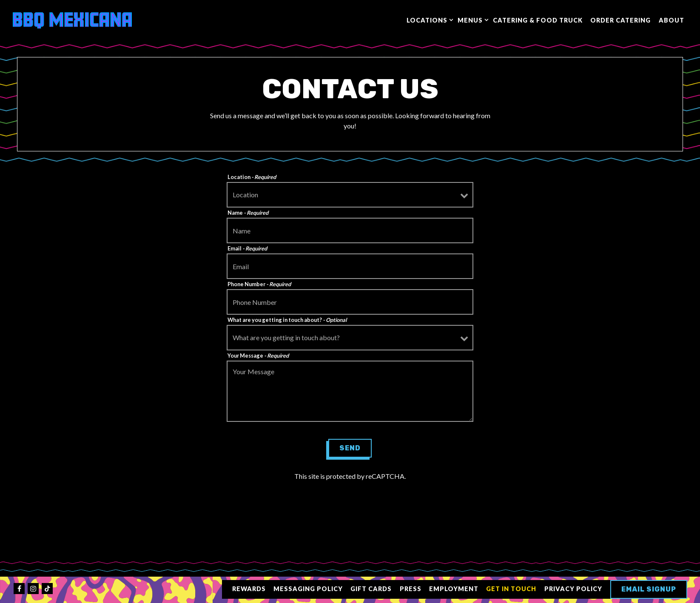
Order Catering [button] (620, 20)
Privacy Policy (573, 589)
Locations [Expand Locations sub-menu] (428, 20)
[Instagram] (33, 589)
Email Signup (649, 589)
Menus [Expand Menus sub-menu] (471, 20)
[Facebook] (19, 589)
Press (411, 589)
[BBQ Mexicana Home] (72, 20)
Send (350, 448)
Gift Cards (371, 589)
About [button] (672, 20)
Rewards (249, 589)
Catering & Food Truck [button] (538, 20)
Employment (454, 589)
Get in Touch (511, 589)
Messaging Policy (308, 589)
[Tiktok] (47, 589)
